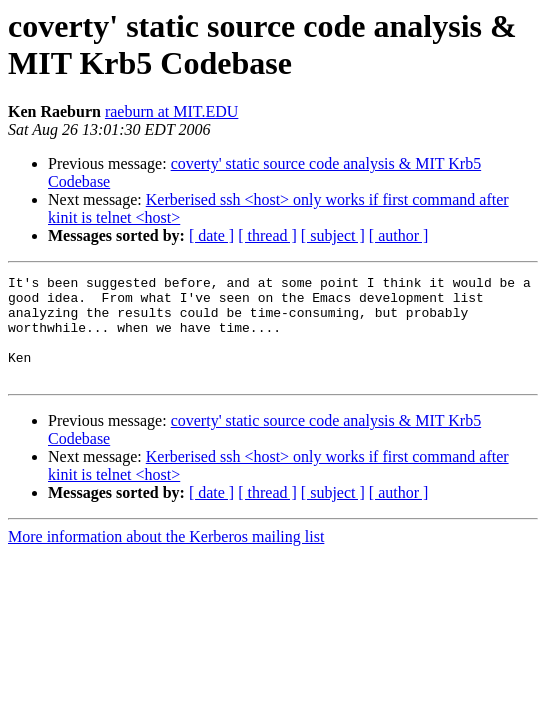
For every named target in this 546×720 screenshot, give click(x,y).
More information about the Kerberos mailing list (166, 557)
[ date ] (211, 235)
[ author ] (399, 235)
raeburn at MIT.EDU (171, 111)
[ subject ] (333, 235)
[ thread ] (267, 235)
